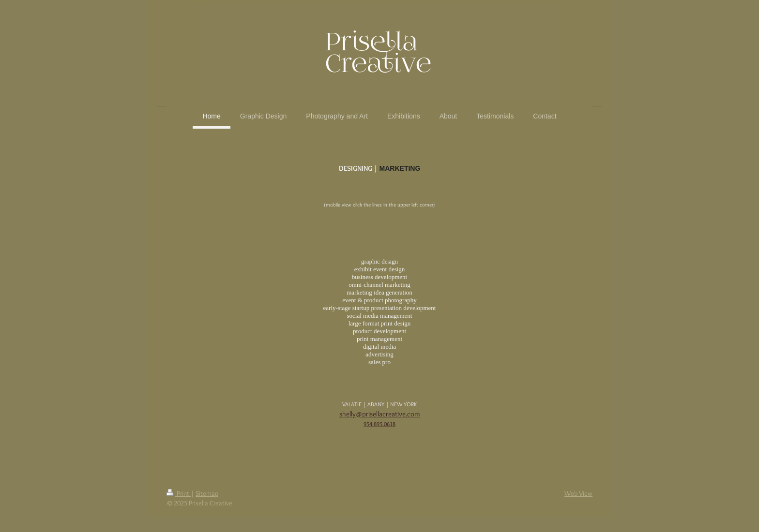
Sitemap (207, 493)
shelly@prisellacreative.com (380, 414)
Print (179, 493)
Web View (578, 493)
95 (366, 424)
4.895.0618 (382, 424)
